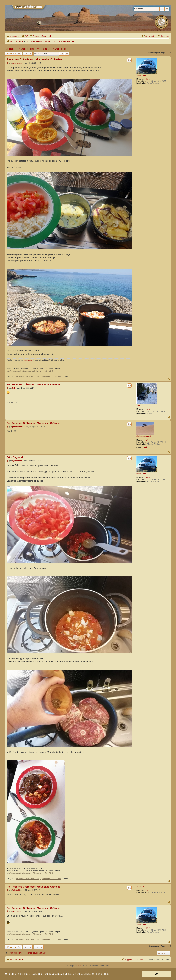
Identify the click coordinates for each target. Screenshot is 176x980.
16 (147, 890)
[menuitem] (25, 36)
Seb (138, 405)
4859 (148, 79)
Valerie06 (140, 887)
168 (147, 440)
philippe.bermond (144, 436)
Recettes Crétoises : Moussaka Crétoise (35, 49)
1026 (148, 409)
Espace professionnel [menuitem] (40, 36)
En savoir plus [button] (101, 974)
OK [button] (157, 974)
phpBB (80, 966)
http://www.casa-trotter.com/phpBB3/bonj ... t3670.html (38, 376)
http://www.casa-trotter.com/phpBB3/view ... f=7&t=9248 (30, 371)
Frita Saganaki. (16, 457)
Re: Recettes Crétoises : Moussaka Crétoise (33, 384)
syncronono (141, 75)
